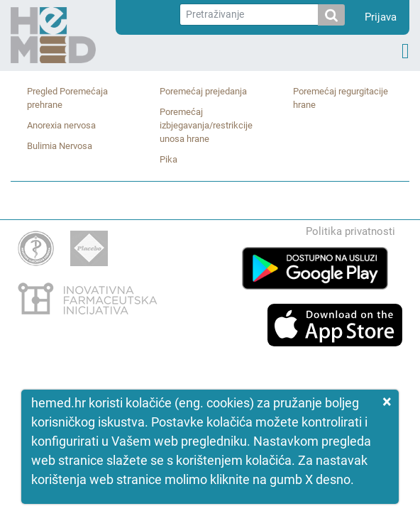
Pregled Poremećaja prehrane (67, 98)
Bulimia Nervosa (60, 146)
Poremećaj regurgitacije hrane (341, 98)
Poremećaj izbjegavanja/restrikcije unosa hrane (206, 125)
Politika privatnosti (350, 231)
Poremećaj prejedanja (203, 91)
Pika (168, 159)
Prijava (381, 17)
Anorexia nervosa (61, 125)
